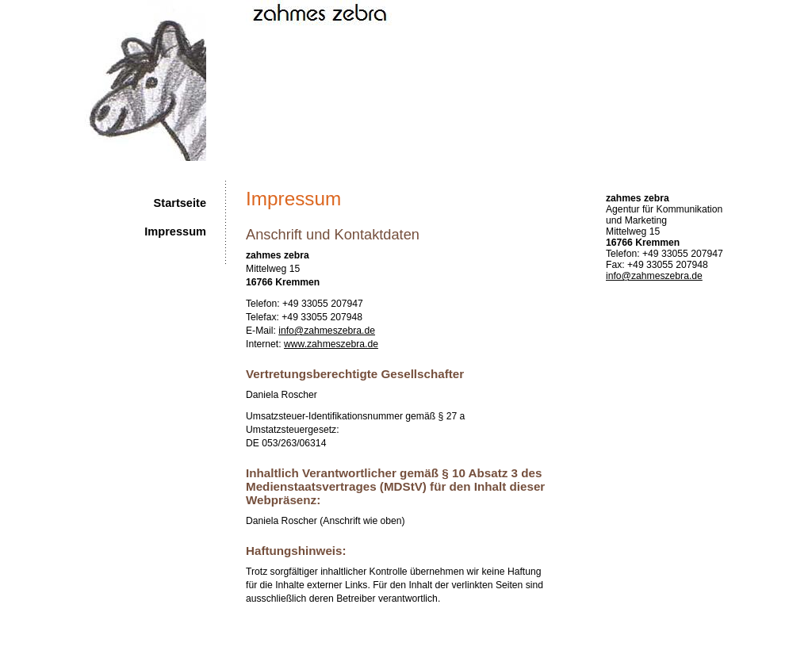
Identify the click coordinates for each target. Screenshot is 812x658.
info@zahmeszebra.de (654, 276)
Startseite (180, 203)
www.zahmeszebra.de (331, 344)
